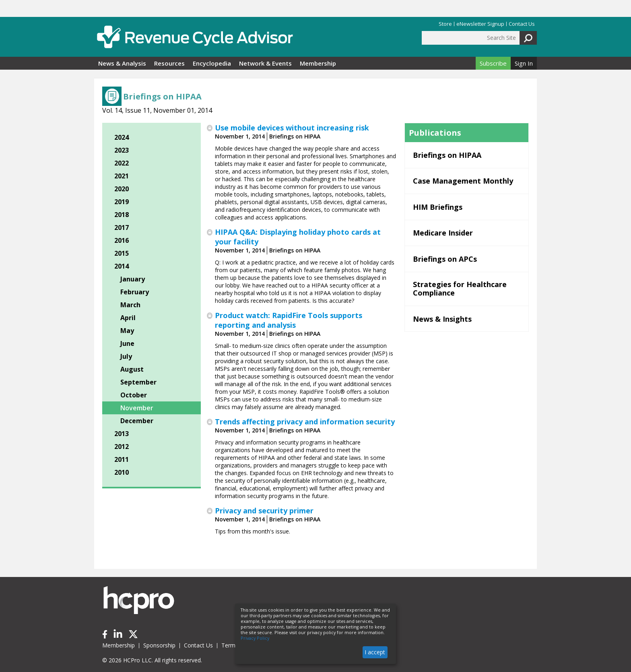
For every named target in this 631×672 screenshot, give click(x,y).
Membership (318, 63)
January (133, 279)
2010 (122, 472)
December (137, 421)
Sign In (524, 63)
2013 (122, 434)
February (135, 292)
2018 (122, 215)
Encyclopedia (212, 63)
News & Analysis (122, 63)
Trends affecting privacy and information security (305, 422)
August (132, 369)
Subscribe (493, 63)
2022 (122, 163)
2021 (122, 176)
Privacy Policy (255, 638)
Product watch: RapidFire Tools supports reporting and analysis (289, 320)
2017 (122, 227)
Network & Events (265, 63)
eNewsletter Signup (480, 24)
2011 (122, 459)
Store (445, 24)
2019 (122, 202)
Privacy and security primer (264, 511)
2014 (122, 266)
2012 (122, 447)
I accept (375, 652)
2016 (122, 240)
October (134, 395)
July (126, 356)
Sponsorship (159, 645)
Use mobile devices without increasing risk (292, 128)
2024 (122, 137)
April (128, 318)
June (127, 343)
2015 (122, 253)
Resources (169, 63)
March (130, 305)
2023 (122, 150)
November (137, 408)
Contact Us (522, 24)
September (138, 382)
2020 (122, 189)
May (127, 331)
